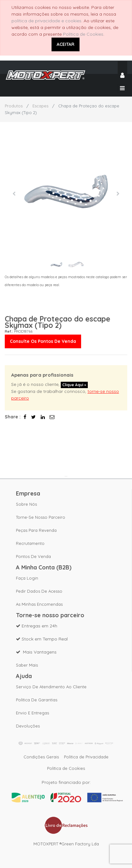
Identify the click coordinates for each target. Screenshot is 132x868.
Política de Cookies (83, 34)
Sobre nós (26, 504)
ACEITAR (66, 44)
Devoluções (28, 726)
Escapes (40, 106)
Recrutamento (30, 543)
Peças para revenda (36, 530)
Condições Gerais (41, 757)
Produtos (14, 106)
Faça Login (27, 578)
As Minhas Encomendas (39, 604)
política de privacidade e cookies (46, 21)
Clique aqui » (74, 385)
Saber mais (27, 665)
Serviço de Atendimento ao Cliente (51, 687)
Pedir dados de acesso (39, 591)
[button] (14, 194)
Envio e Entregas (32, 713)
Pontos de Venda (33, 556)
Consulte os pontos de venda (43, 341)
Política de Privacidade (86, 757)
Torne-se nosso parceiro (41, 517)
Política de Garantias (37, 700)
